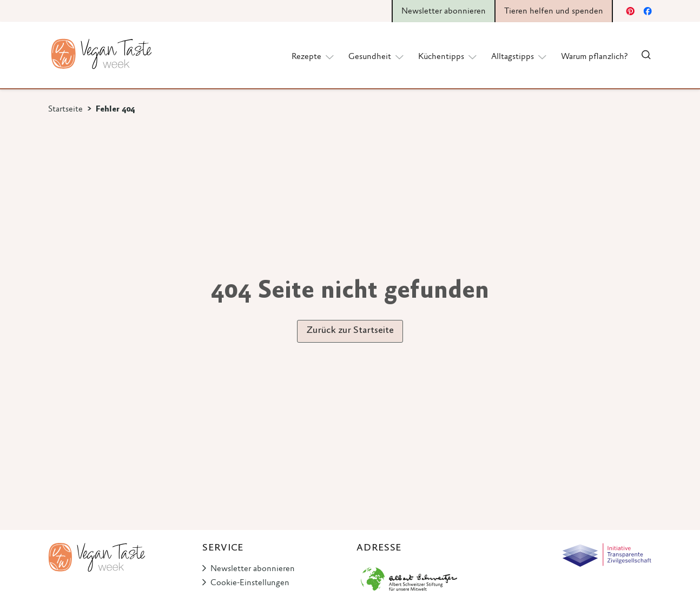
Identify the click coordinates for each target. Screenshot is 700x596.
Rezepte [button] (313, 56)
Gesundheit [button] (377, 56)
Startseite (65, 109)
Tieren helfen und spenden (554, 11)
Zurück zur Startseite (350, 331)
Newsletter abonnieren (253, 569)
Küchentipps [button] (448, 56)
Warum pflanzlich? (594, 57)
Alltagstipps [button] (520, 56)
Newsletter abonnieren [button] (444, 11)
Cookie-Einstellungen (250, 583)
